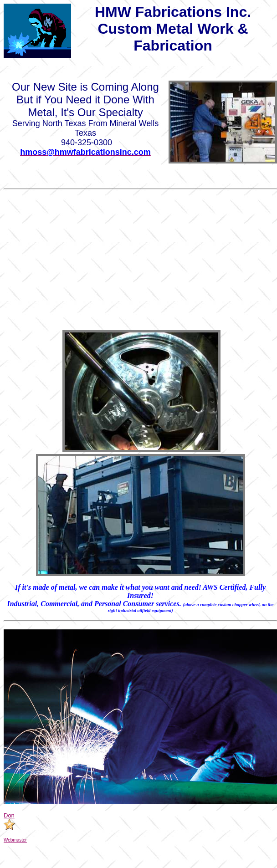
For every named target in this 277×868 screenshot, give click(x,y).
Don (9, 815)
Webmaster (15, 840)
